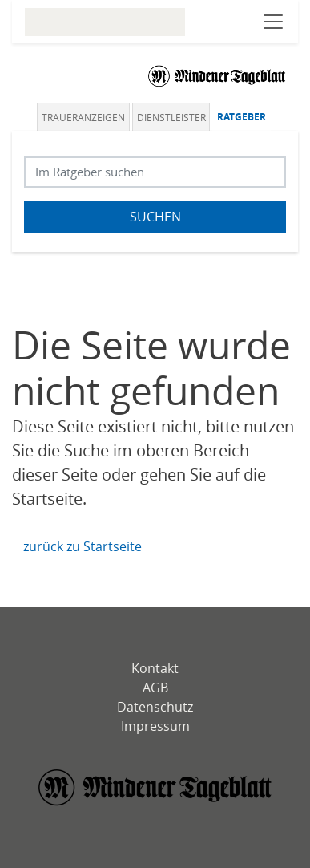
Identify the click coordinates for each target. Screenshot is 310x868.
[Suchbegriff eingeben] (155, 172)
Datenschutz (155, 707)
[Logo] (217, 75)
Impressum (155, 726)
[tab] (85, 117)
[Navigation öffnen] (273, 22)
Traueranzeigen (83, 117)
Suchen (155, 217)
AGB (155, 688)
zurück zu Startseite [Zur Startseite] (83, 546)
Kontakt (155, 668)
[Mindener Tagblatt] (155, 789)
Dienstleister (171, 117)
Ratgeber (242, 117)
